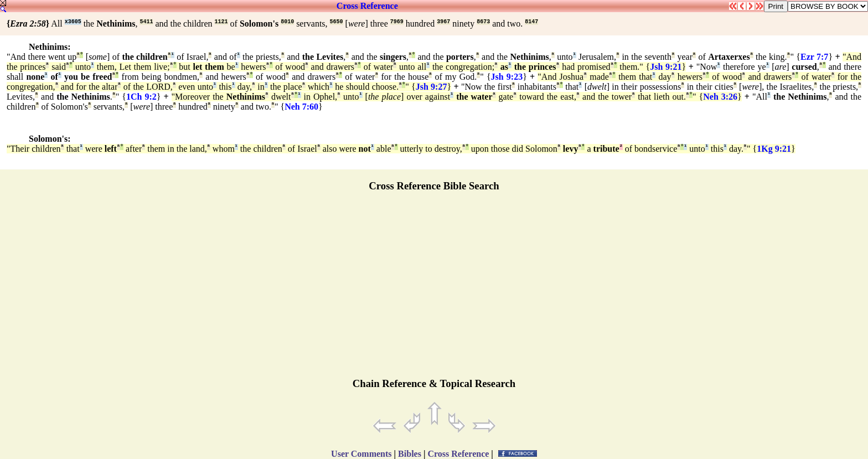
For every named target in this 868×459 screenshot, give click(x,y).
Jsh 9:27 (432, 87)
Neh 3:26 (720, 97)
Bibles (410, 454)
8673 (483, 22)
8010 (287, 22)
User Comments (361, 454)
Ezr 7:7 (814, 57)
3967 (443, 22)
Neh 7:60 (301, 107)
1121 (221, 22)
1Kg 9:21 (774, 149)
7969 (397, 22)
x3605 (73, 22)
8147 (531, 22)
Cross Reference (367, 6)
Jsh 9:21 (666, 67)
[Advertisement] (434, 290)
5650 (337, 22)
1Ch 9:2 (141, 97)
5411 (146, 22)
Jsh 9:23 (507, 77)
